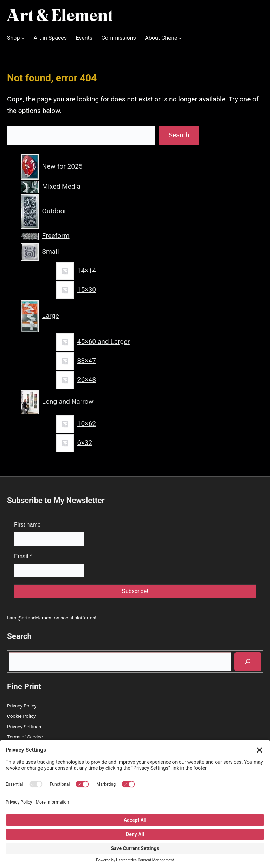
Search (179, 135)
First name (27, 525)
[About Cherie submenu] (180, 38)
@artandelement (35, 618)
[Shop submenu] (23, 38)
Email (23, 556)
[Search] (248, 662)
